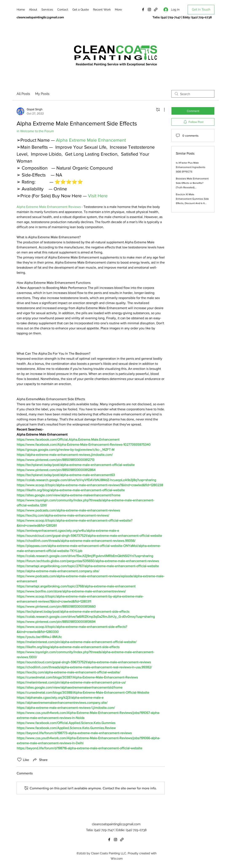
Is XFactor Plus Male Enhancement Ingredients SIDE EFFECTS (191, 167)
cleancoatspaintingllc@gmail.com (40, 17)
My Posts (42, 94)
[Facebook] (143, 9)
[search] (193, 94)
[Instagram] (149, 9)
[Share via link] (40, 760)
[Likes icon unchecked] (19, 760)
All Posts (23, 94)
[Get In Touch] (201, 10)
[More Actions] (162, 110)
